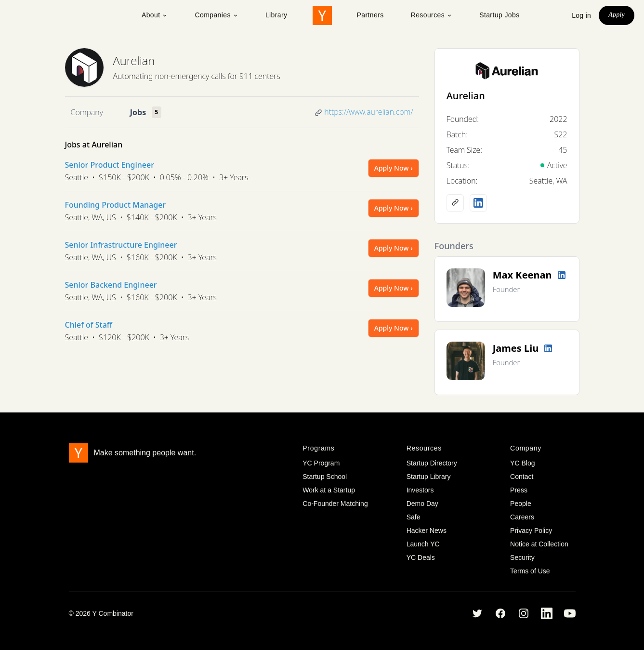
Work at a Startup (329, 490)
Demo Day (422, 504)
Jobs (138, 112)
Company (87, 112)
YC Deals (421, 557)
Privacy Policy (531, 531)
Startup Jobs (499, 15)
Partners (370, 15)
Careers (522, 517)
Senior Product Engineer (110, 165)
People (521, 504)
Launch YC (423, 544)
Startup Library (429, 477)
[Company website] (455, 203)
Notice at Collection (539, 544)
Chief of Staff (89, 325)
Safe (414, 517)
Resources (432, 15)
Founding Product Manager (116, 205)
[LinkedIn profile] (478, 203)
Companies (216, 15)
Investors (420, 490)
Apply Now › (394, 168)
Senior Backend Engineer (111, 285)
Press (519, 490)
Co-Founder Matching (335, 504)
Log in (581, 15)
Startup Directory (432, 463)
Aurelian (134, 60)
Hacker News (427, 531)
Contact (522, 477)
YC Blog (522, 463)
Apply (617, 15)
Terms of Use (530, 571)
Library (276, 15)
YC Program (321, 463)
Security (522, 557)
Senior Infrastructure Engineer (121, 245)
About (155, 15)
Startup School (325, 477)
